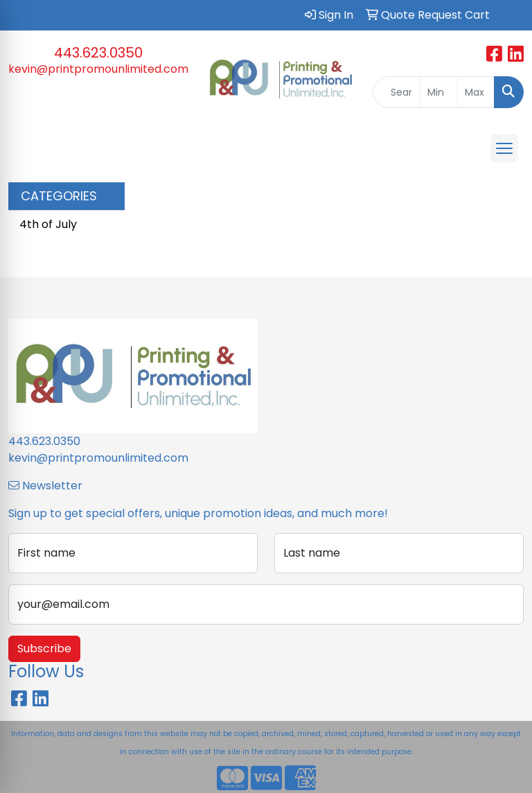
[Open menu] (504, 148)
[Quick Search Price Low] (438, 92)
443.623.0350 (98, 53)
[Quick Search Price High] (476, 92)
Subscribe (44, 648)
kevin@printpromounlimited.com (98, 69)
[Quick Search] (397, 92)
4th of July (48, 224)
